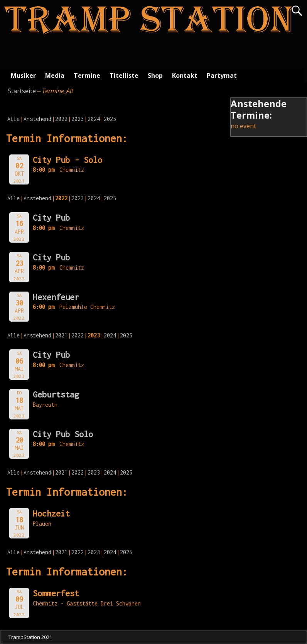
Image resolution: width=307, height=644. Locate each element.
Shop (155, 75)
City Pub (51, 218)
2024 (94, 119)
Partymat (222, 75)
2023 (78, 119)
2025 (110, 119)
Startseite (22, 91)
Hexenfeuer (56, 297)
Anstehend (37, 119)
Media (55, 75)
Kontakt (185, 75)
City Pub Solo (63, 434)
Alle (13, 119)
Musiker (23, 75)
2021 (61, 335)
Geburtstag (56, 394)
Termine (87, 75)
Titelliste (124, 75)
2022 (61, 119)
